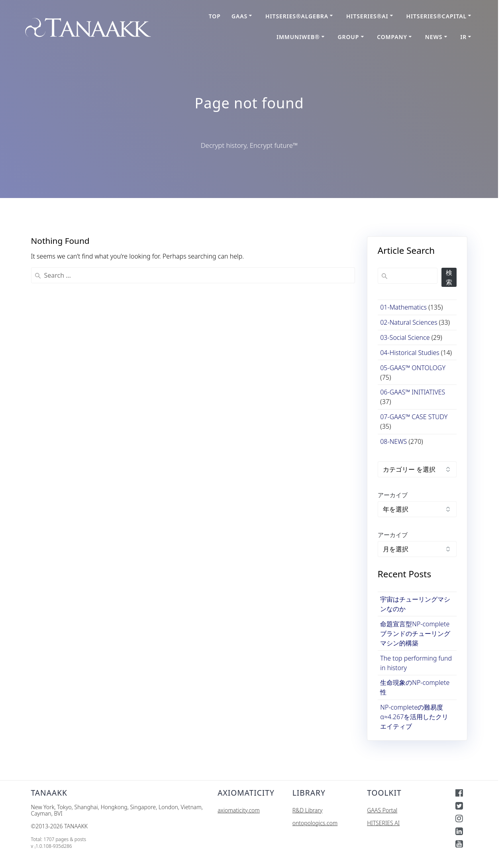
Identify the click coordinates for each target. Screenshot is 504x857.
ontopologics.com (315, 823)
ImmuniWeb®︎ (298, 37)
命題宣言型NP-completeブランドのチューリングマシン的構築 (415, 633)
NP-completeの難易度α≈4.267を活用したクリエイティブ (414, 717)
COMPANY (392, 37)
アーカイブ (393, 495)
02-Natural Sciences (409, 322)
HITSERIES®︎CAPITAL (437, 16)
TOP (215, 16)
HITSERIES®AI (367, 16)
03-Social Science (405, 337)
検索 (449, 277)
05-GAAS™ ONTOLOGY (413, 368)
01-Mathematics (403, 307)
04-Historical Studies (410, 353)
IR (463, 37)
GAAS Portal (382, 810)
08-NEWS (393, 441)
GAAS (239, 16)
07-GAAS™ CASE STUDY (414, 417)
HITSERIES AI (383, 823)
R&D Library (308, 810)
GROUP (349, 37)
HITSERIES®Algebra (297, 16)
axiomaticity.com (239, 810)
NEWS (434, 37)
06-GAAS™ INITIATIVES (413, 392)
